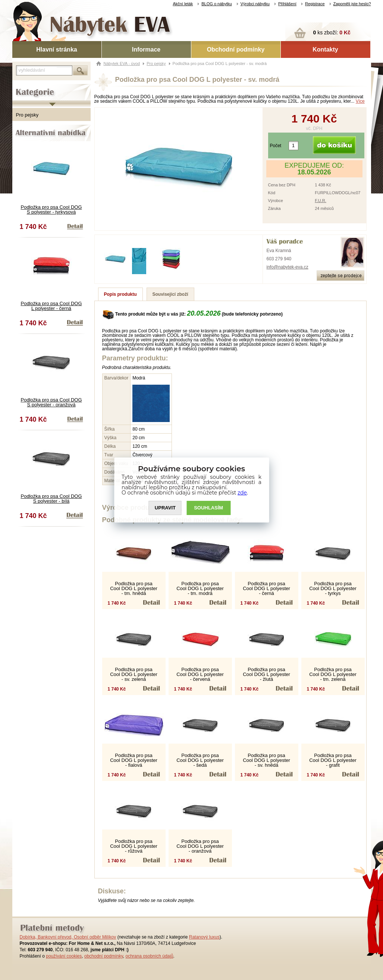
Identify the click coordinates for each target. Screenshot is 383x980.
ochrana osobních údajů (149, 956)
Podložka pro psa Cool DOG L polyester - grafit (333, 760)
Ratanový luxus (204, 937)
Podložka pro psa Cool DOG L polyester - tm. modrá (200, 588)
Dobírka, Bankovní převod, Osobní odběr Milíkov (68, 937)
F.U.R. (321, 201)
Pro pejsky (27, 115)
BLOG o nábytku (216, 4)
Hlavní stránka (56, 49)
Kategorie (23, 86)
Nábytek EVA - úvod (122, 63)
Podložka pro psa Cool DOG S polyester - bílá (51, 499)
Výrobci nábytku (255, 4)
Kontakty (325, 49)
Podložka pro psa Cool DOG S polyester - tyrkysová (51, 210)
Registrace (315, 4)
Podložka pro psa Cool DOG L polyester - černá (51, 306)
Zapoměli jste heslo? (352, 4)
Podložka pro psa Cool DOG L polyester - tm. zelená (333, 674)
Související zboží (170, 294)
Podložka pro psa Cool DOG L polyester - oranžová (200, 846)
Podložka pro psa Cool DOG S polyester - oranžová (51, 402)
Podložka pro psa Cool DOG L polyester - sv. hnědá (266, 760)
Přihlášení (287, 4)
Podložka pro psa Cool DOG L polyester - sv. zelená (134, 674)
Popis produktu (120, 294)
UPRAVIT (165, 508)
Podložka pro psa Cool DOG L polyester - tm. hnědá (134, 588)
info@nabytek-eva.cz (288, 267)
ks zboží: (332, 32)
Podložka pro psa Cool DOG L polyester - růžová (134, 846)
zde (242, 493)
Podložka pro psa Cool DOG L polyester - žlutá (266, 674)
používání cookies (64, 956)
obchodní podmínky (104, 956)
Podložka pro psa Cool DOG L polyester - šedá (200, 760)
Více (360, 101)
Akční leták (183, 4)
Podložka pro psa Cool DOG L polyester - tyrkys (333, 588)
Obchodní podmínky (236, 49)
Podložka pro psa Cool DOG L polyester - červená (200, 674)
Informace (146, 49)
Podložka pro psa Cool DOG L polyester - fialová (134, 760)
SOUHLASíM (208, 508)
